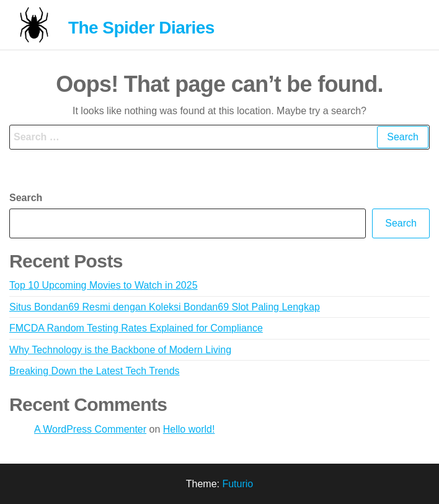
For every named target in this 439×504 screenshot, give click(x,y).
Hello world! (189, 429)
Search (26, 198)
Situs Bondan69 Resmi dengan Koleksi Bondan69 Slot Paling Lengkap (165, 307)
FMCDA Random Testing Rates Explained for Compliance (136, 328)
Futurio (237, 484)
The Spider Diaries (141, 28)
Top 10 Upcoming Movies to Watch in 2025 (104, 285)
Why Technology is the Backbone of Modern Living (120, 350)
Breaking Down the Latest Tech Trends (95, 371)
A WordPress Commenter (90, 429)
